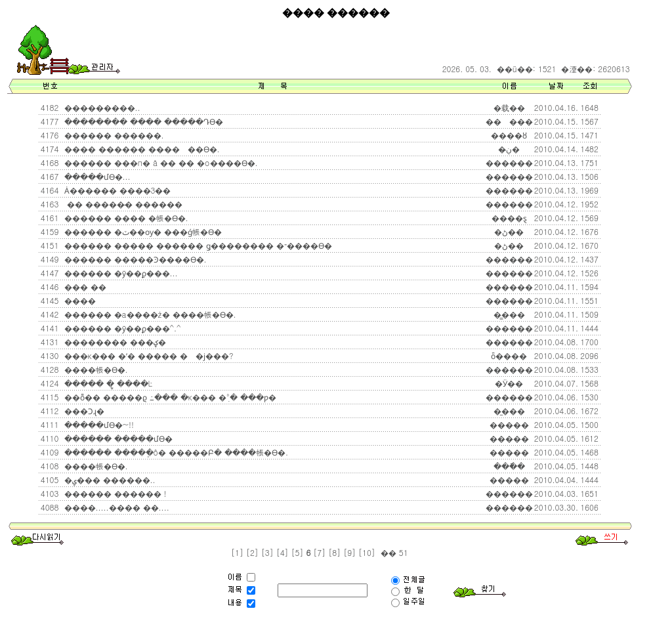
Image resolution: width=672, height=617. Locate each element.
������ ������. (113, 135)
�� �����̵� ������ (122, 204)
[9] (349, 552)
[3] (267, 552)
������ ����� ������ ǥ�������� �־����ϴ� (197, 245)
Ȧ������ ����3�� (116, 190)
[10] (367, 552)
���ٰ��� (509, 121)
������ (509, 162)
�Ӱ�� (509, 383)
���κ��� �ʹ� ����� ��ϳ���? (148, 355)
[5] (298, 552)
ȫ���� (509, 355)
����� (509, 424)
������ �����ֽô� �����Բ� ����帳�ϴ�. (175, 452)
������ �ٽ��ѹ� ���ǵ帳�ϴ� (142, 231)
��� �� (84, 287)
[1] (237, 552)
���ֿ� (509, 466)
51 (402, 552)
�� (387, 552)
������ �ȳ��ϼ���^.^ (121, 328)
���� (79, 300)
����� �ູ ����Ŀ (107, 383)
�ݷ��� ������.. (109, 479)
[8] (334, 552)
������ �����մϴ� (117, 438)
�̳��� (509, 314)
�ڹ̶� (509, 149)
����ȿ (509, 218)
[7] (319, 552)
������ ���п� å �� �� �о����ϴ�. (160, 162)
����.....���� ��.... (115, 507)
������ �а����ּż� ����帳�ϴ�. (149, 314)
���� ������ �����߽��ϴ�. (141, 149)
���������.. (101, 107)
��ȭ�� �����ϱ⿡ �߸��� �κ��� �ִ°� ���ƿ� (169, 397)
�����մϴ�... (96, 176)
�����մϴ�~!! (98, 424)
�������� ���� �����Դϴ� (142, 121)
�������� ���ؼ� (114, 342)
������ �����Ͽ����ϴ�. (134, 259)
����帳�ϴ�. (95, 369)
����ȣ (509, 135)
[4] (283, 552)
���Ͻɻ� (83, 411)
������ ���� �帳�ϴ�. (125, 218)
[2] (252, 552)
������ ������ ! (114, 493)
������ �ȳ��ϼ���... (120, 273)
